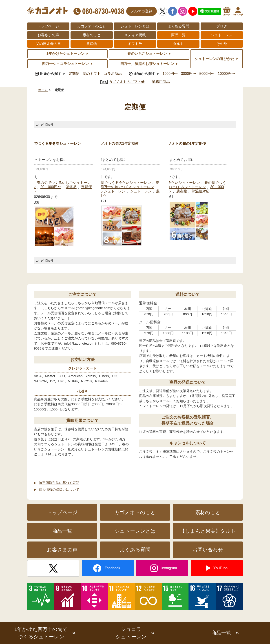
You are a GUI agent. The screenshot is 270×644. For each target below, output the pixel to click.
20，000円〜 (51, 187)
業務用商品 (161, 82)
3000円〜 (189, 74)
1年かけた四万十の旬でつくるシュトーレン (41, 633)
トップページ (48, 26)
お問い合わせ (208, 550)
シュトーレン (222, 35)
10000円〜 (227, 74)
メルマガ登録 (142, 11)
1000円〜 (170, 74)
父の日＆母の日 (48, 44)
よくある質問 (178, 26)
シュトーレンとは (135, 26)
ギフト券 (135, 44)
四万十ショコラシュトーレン (102, 191)
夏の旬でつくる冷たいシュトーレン (122, 183)
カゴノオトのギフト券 (127, 82)
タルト (178, 44)
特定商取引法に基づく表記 (59, 483)
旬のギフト (92, 74)
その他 (222, 44)
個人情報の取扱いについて (59, 489)
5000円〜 (207, 74)
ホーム (43, 90)
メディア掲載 (135, 35)
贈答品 (71, 187)
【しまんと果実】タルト (208, 531)
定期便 (74, 74)
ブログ (222, 26)
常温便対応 (201, 191)
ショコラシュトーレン (131, 633)
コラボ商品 (113, 74)
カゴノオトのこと (92, 26)
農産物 (92, 44)
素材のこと (92, 35)
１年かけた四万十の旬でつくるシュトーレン (118, 187)
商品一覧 (178, 35)
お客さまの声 (48, 35)
